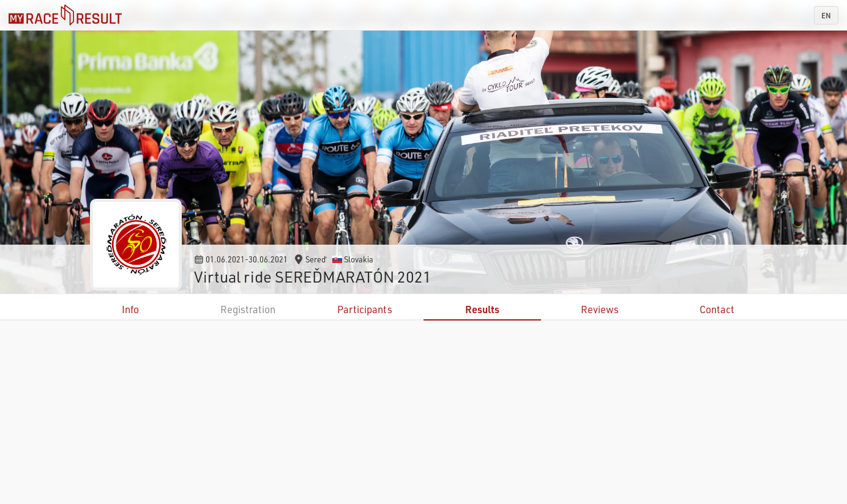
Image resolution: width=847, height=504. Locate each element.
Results (482, 309)
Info (130, 309)
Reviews (600, 309)
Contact (717, 309)
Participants (365, 309)
